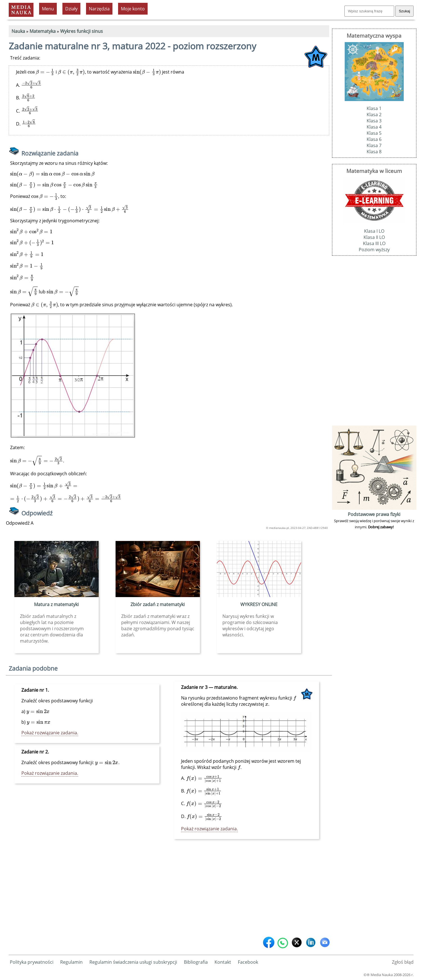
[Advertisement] (169, 890)
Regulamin (71, 962)
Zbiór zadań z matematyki (158, 604)
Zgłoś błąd (403, 962)
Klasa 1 (374, 108)
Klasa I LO (374, 231)
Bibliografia (196, 962)
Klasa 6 (374, 139)
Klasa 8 (374, 152)
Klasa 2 (374, 115)
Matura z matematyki (56, 604)
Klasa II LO (374, 237)
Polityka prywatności (32, 962)
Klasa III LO (374, 243)
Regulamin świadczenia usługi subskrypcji (133, 962)
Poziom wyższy (374, 250)
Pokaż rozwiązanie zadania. (50, 733)
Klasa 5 (374, 133)
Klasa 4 (374, 127)
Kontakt (223, 962)
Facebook (248, 962)
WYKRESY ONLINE (259, 604)
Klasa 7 (374, 145)
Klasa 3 (374, 121)
